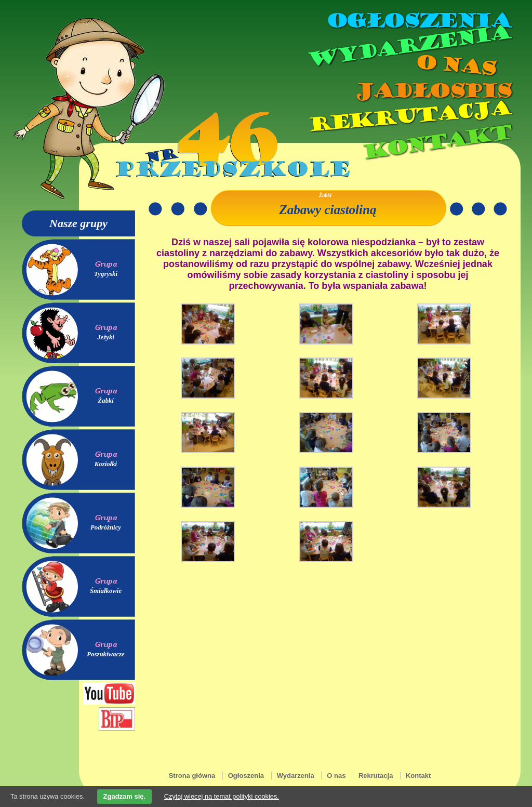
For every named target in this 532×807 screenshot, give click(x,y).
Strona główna (192, 776)
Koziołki (106, 464)
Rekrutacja (409, 116)
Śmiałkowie (106, 591)
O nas (455, 65)
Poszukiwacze (106, 654)
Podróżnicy (106, 527)
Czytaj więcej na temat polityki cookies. (222, 796)
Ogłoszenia (418, 21)
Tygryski (106, 274)
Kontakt (436, 142)
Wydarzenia (408, 46)
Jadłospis (432, 91)
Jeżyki (106, 337)
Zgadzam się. (125, 796)
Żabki (106, 401)
